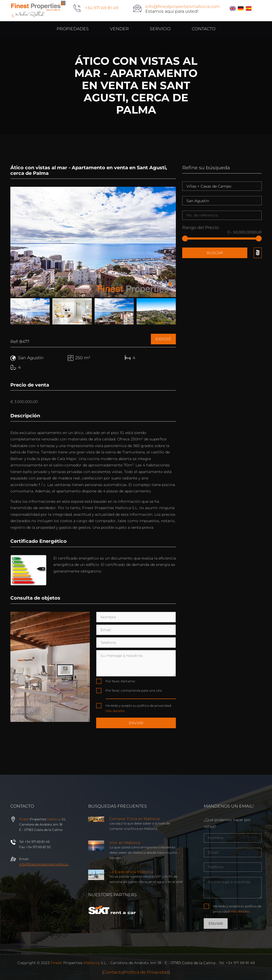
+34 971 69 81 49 (102, 8)
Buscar (215, 253)
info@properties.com (47, 864)
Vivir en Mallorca (125, 843)
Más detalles (115, 711)
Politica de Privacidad (146, 972)
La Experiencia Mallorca (131, 872)
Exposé (163, 339)
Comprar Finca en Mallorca (135, 819)
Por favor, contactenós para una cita (134, 690)
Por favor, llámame (120, 681)
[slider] (185, 239)
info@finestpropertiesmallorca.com (182, 7)
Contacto (113, 972)
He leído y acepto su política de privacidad (138, 708)
